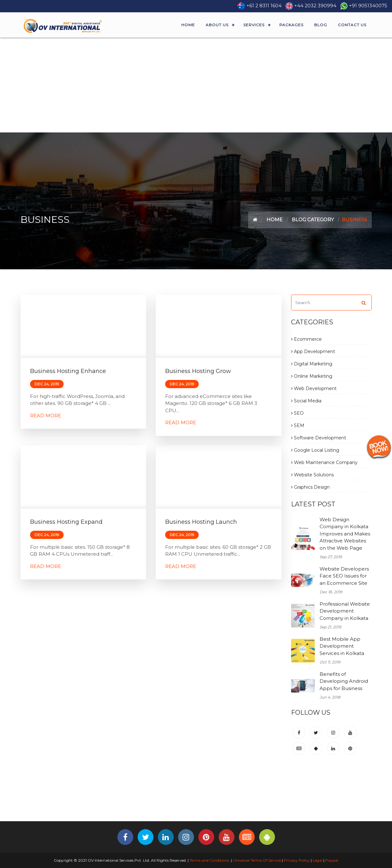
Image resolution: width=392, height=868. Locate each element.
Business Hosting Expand (66, 522)
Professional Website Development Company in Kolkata (345, 611)
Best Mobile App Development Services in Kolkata (342, 646)
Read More (46, 416)
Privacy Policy (297, 860)
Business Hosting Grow (198, 371)
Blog (321, 25)
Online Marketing (312, 376)
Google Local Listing (315, 450)
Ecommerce (306, 339)
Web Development (314, 388)
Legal (317, 860)
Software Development (319, 438)
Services (254, 25)
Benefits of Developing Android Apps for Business (344, 681)
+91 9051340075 (368, 6)
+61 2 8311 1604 (264, 6)
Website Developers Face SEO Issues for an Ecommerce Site (344, 576)
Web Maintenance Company (324, 462)
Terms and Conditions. (209, 860)
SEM (298, 425)
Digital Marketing (312, 364)
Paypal (332, 860)
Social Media (306, 401)
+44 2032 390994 (315, 6)
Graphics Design (310, 487)
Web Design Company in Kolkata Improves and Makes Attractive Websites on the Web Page (345, 534)
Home (188, 25)
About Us (217, 25)
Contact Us (352, 25)
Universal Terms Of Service (257, 860)
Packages (291, 25)
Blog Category (313, 220)
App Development (313, 351)
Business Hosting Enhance (68, 371)
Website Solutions (312, 475)
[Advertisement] (196, 85)
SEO (297, 413)
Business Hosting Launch (201, 522)
